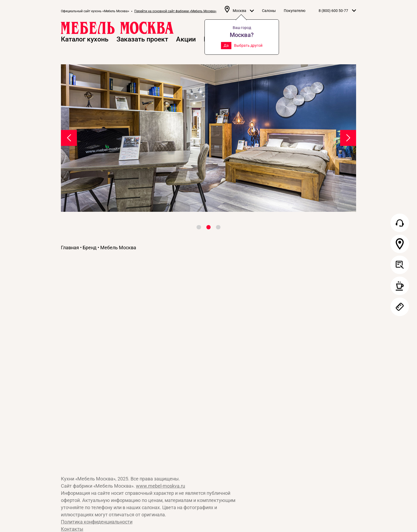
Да (226, 45)
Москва (243, 11)
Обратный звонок (400, 223)
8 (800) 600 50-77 (333, 11)
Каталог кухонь (85, 39)
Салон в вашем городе (400, 244)
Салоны (269, 11)
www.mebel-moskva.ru (160, 486)
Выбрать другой (248, 45)
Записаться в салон (400, 286)
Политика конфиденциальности (97, 522)
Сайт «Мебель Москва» (93, 427)
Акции (186, 39)
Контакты (72, 529)
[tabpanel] (208, 138)
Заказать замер (400, 307)
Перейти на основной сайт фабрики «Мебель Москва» (175, 11)
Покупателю (295, 11)
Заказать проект (142, 39)
